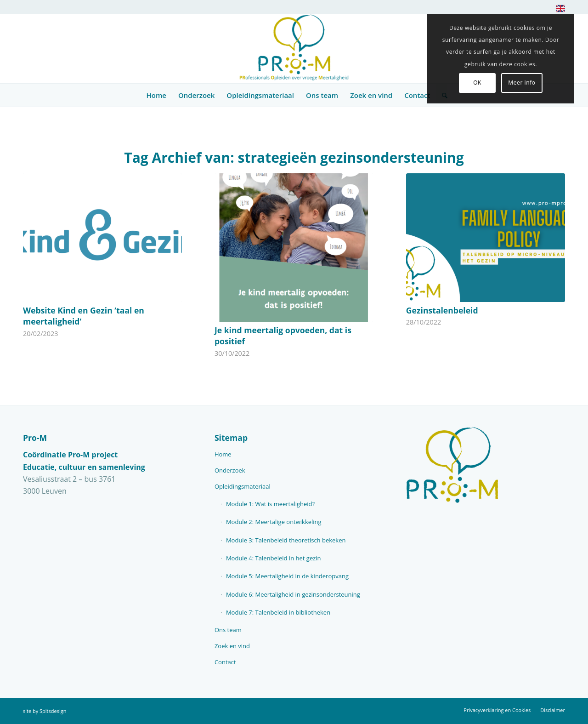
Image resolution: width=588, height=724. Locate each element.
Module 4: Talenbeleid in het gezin (274, 558)
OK (477, 83)
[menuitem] (558, 10)
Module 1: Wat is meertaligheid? (270, 504)
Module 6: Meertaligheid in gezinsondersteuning (293, 594)
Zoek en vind (232, 646)
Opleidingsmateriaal (243, 486)
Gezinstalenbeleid (442, 310)
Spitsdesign (53, 711)
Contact (225, 662)
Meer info (522, 83)
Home (223, 454)
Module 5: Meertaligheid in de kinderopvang (287, 576)
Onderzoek (230, 470)
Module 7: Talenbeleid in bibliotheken (278, 612)
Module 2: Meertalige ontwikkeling (274, 522)
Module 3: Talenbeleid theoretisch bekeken (286, 540)
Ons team (228, 630)
